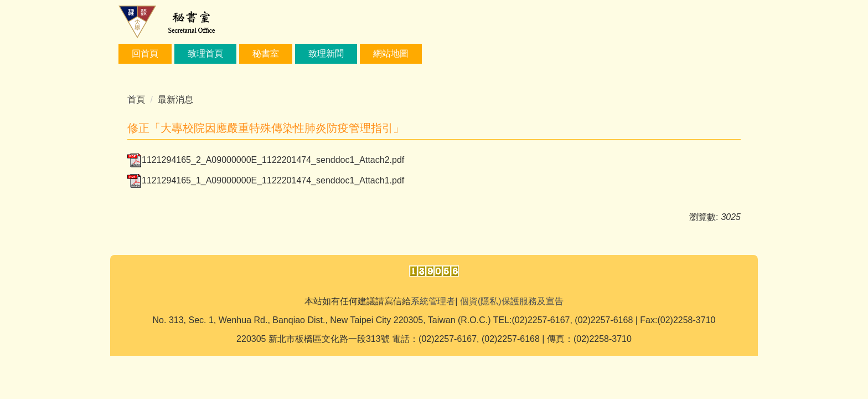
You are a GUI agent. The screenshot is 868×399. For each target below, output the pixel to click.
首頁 (136, 99)
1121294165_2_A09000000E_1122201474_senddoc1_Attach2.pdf (266, 160)
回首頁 (145, 53)
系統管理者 (433, 301)
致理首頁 (205, 53)
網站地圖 (391, 53)
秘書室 (266, 53)
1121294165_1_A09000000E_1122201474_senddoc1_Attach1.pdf (266, 180)
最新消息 (175, 99)
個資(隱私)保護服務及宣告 (512, 301)
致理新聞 (326, 53)
